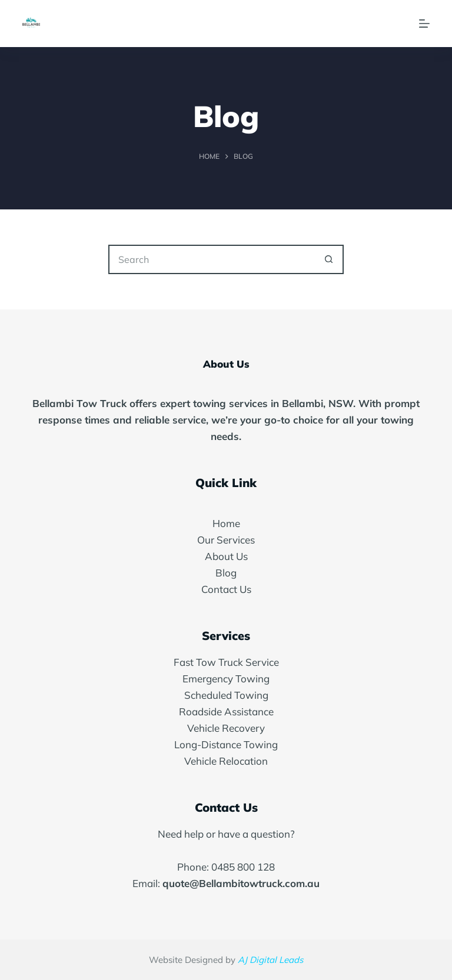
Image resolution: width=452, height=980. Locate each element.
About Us (226, 556)
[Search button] (329, 259)
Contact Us (226, 589)
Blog (226, 573)
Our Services (226, 540)
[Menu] (424, 24)
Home (226, 523)
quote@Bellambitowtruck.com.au (241, 883)
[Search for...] (211, 259)
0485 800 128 (243, 867)
